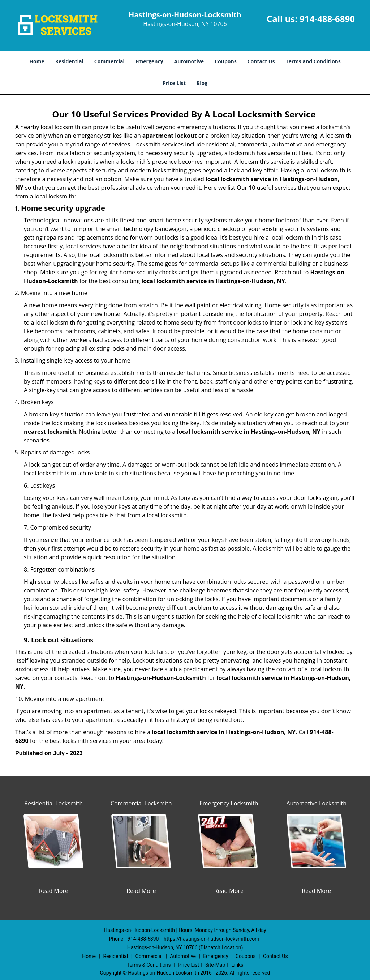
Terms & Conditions (149, 965)
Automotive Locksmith (316, 803)
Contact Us (261, 61)
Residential (69, 61)
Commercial (109, 61)
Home (37, 61)
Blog (202, 83)
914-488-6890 (327, 19)
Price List (174, 83)
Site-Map (215, 965)
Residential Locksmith (53, 803)
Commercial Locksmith (141, 803)
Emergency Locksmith (229, 803)
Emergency (149, 61)
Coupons (225, 61)
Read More (54, 891)
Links (237, 965)
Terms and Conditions (313, 61)
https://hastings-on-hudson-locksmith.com (212, 939)
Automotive (189, 61)
